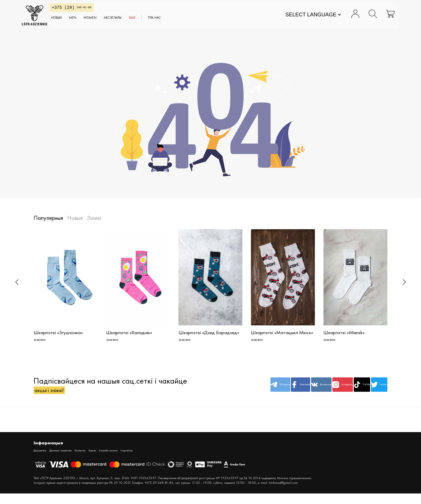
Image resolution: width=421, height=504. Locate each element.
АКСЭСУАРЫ (166, 23)
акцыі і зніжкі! (58, 397)
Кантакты (103, 460)
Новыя (86, 23)
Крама (121, 460)
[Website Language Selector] (301, 18)
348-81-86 (98, 11)
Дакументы (43, 460)
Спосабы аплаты (146, 460)
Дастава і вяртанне (74, 460)
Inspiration (174, 460)
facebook (253, 391)
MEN (109, 23)
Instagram (313, 391)
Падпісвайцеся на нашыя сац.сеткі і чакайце (110, 391)
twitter (373, 391)
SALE (194, 23)
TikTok (343, 391)
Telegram (224, 391)
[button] (17, 282)
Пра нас (224, 23)
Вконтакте (283, 391)
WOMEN (134, 23)
